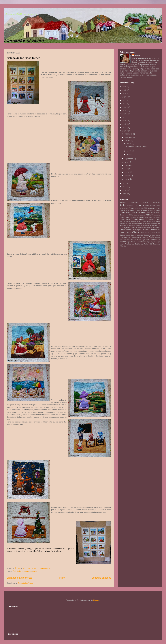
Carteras (131, 210)
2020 (125, 107)
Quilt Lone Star (125, 237)
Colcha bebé (139, 212)
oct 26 (129, 144)
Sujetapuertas (146, 240)
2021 (125, 104)
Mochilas (146, 230)
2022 (125, 100)
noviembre (129, 137)
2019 (125, 110)
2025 (125, 90)
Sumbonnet (155, 240)
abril (127, 169)
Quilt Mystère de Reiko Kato (140, 238)
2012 (125, 183)
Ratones (157, 238)
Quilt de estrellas (137, 235)
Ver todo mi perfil (126, 78)
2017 (125, 117)
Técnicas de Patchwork (134, 244)
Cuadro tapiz (125, 217)
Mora (122, 233)
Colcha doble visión (153, 212)
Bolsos (144, 208)
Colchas (148, 215)
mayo (127, 165)
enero (127, 179)
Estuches (135, 219)
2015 (125, 124)
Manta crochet (142, 228)
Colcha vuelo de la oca (136, 215)
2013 (125, 131)
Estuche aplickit (125, 219)
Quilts (35, 571)
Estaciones (157, 217)
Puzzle (158, 233)
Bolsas (132, 208)
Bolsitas (138, 208)
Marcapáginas (137, 230)
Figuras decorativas (147, 219)
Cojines (144, 210)
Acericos (123, 203)
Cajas (158, 208)
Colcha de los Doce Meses (23, 58)
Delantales (149, 217)
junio (127, 162)
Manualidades (125, 230)
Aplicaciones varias (132, 205)
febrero (128, 176)
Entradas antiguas (101, 578)
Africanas (134, 203)
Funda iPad (151, 221)
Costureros (156, 215)
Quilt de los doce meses (22, 571)
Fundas (157, 223)
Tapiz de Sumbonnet (139, 242)
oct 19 (129, 151)
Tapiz (128, 242)
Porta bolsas (145, 233)
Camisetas (123, 210)
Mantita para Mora (154, 227)
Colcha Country (154, 210)
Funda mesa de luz (138, 223)
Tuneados (156, 244)
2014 (125, 128)
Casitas (138, 211)
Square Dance (136, 240)
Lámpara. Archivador (150, 226)
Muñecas (128, 233)
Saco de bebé (125, 240)
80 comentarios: (44, 568)
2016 (125, 121)
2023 (125, 97)
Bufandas (152, 208)
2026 (125, 87)
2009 (125, 194)
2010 (125, 190)
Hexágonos (124, 225)
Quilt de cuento (125, 235)
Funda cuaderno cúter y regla (136, 221)
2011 (125, 187)
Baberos (148, 205)
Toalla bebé (148, 244)
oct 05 (129, 154)
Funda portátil (149, 223)
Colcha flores (124, 215)
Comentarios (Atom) (25, 583)
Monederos (156, 230)
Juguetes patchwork (135, 226)
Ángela (137, 55)
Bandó (154, 205)
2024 (125, 93)
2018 (125, 114)
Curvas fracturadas (137, 217)
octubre (128, 141)
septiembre (129, 159)
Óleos (136, 232)
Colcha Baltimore (127, 212)
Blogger (96, 600)
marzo (127, 172)
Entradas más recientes (19, 578)
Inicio (62, 578)
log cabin (134, 227)
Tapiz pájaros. (151, 242)
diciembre (129, 134)
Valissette (123, 246)
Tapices (123, 242)
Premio (152, 233)
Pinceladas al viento (21, 13)
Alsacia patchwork (151, 203)
